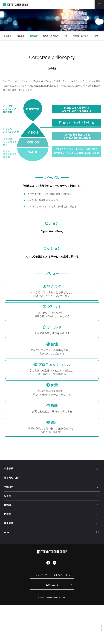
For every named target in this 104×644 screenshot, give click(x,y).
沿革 (66, 36)
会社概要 (8, 36)
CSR (96, 36)
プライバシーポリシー (63, 575)
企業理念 (34, 36)
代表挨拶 (21, 36)
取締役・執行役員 (81, 36)
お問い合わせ (52, 585)
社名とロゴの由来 (51, 36)
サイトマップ (41, 575)
